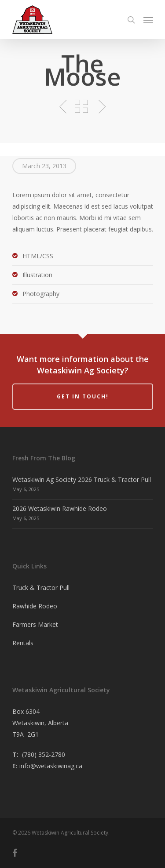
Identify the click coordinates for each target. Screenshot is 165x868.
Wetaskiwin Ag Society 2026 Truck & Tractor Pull (82, 479)
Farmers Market (35, 624)
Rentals (23, 643)
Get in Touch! (83, 396)
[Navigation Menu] (148, 20)
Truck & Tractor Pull (41, 588)
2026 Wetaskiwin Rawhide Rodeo (60, 508)
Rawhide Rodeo (35, 606)
